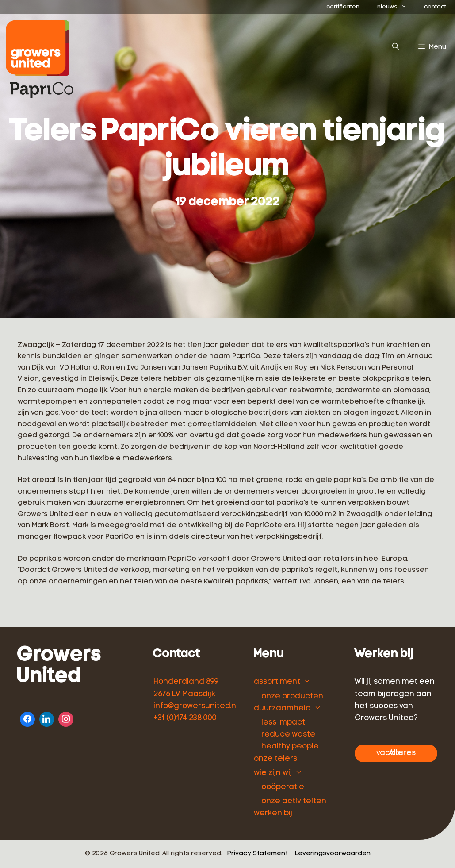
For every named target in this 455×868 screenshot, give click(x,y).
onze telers (275, 759)
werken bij (273, 813)
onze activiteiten (294, 801)
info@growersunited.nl (196, 706)
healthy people (290, 746)
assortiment (277, 682)
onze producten (292, 696)
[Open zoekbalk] (395, 47)
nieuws (396, 7)
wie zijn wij (273, 773)
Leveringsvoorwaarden (333, 854)
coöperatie (283, 787)
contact (435, 7)
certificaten (343, 7)
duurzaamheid (282, 708)
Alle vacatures (396, 753)
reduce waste (288, 735)
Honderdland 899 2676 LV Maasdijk (186, 688)
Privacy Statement (258, 854)
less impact (283, 723)
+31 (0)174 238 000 (185, 718)
